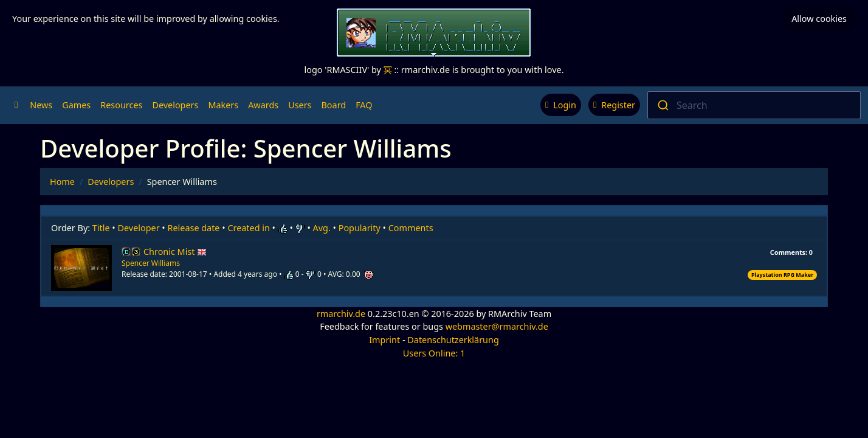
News (41, 105)
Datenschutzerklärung (453, 340)
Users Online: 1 (434, 353)
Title (101, 228)
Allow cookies (819, 19)
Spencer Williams (151, 263)
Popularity (360, 228)
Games (76, 105)
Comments (411, 228)
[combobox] (754, 105)
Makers (223, 105)
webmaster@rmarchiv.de (497, 326)
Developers (175, 105)
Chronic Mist (175, 252)
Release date (194, 228)
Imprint (384, 340)
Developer (139, 228)
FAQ (364, 105)
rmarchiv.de (341, 314)
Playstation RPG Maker (782, 275)
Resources (121, 105)
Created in (248, 228)
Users (300, 105)
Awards (263, 105)
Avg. (322, 228)
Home (62, 182)
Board (334, 105)
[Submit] (662, 105)
